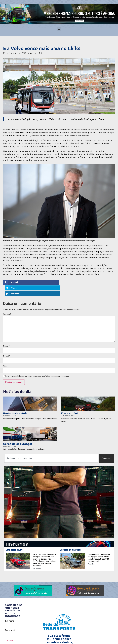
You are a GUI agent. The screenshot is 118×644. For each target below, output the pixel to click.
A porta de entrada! (71, 538)
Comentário (9, 303)
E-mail (7, 345)
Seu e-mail (14, 620)
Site (5, 355)
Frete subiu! (69, 402)
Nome (6, 335)
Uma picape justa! (15, 538)
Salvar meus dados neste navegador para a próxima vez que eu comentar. (37, 365)
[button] (59, 29)
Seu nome (14, 611)
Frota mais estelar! (16, 402)
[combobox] (51, 447)
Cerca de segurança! (17, 432)
